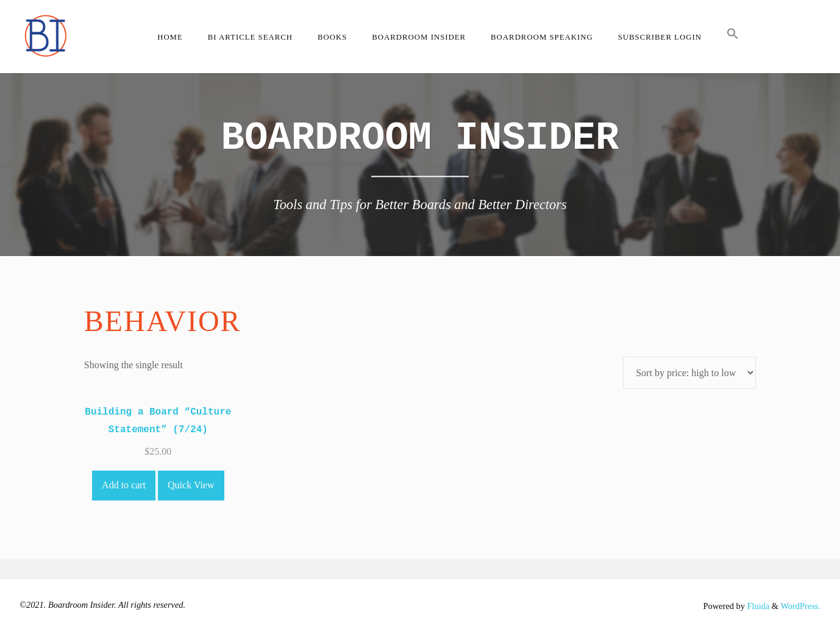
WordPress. (800, 606)
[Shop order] (689, 373)
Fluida (757, 606)
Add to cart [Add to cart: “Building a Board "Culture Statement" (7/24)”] (124, 485)
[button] (732, 37)
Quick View (191, 485)
